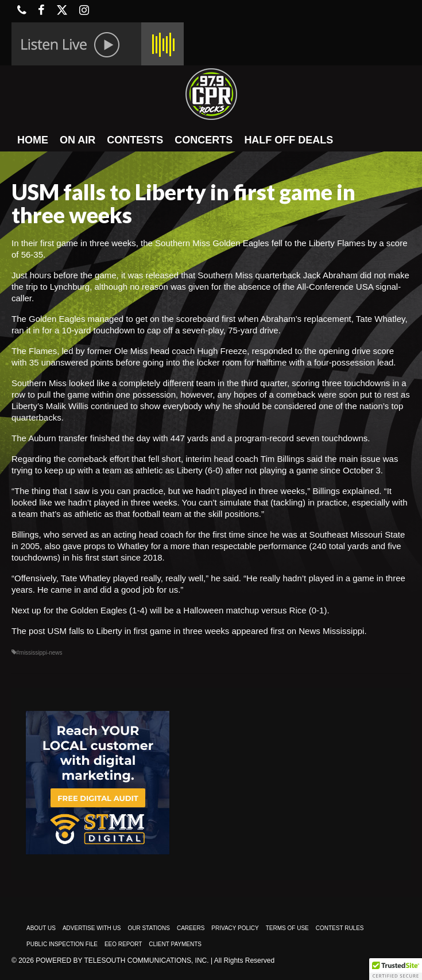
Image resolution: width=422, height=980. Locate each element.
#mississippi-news (39, 653)
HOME (33, 140)
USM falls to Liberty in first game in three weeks (139, 631)
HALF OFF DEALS (289, 140)
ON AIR (78, 140)
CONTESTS (135, 140)
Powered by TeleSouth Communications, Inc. (122, 960)
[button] (396, 969)
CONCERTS (204, 140)
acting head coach (149, 534)
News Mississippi (331, 631)
